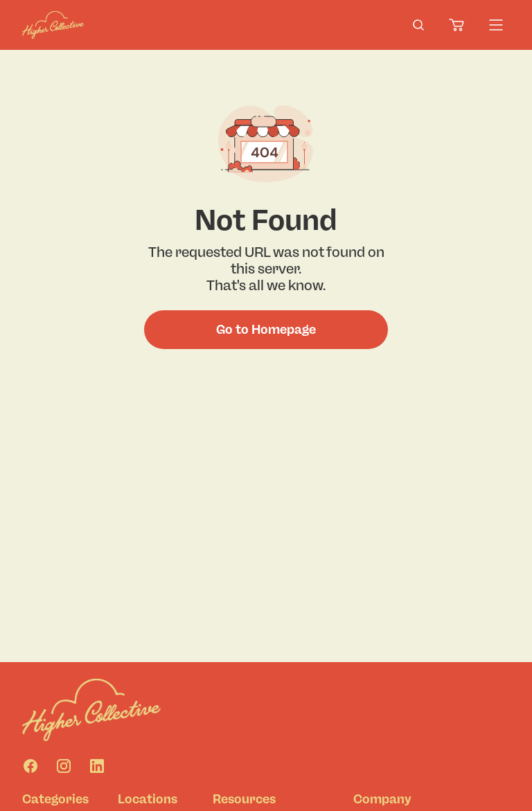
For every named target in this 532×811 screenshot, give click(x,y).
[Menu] (496, 25)
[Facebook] (30, 766)
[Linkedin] (97, 766)
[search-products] (418, 25)
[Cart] (457, 25)
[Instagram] (64, 766)
